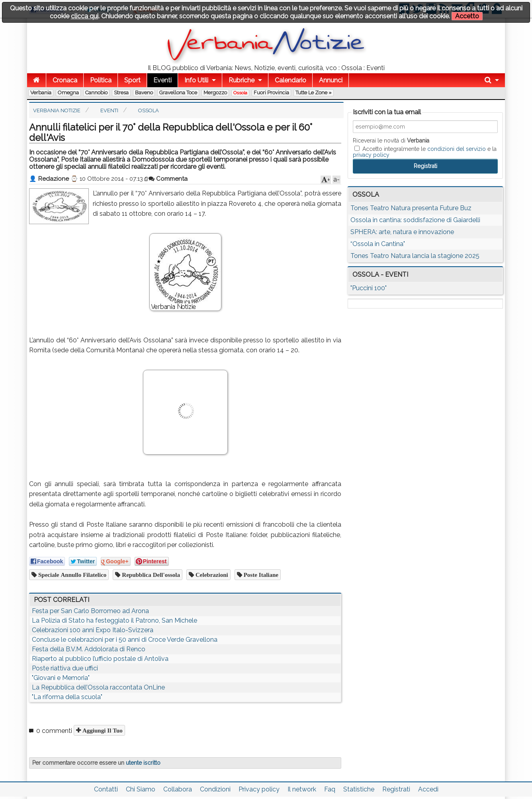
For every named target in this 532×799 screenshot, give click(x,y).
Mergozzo (215, 93)
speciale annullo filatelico (71, 575)
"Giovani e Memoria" (61, 678)
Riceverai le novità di (391, 141)
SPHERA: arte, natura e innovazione (402, 232)
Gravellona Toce (178, 93)
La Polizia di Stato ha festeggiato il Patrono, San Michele (114, 620)
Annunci (331, 80)
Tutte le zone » (314, 93)
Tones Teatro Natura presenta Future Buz (411, 208)
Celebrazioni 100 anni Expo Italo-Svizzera (93, 630)
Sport (132, 80)
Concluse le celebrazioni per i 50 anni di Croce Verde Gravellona (125, 640)
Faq (330, 789)
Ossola (240, 93)
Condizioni (215, 789)
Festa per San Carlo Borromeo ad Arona (90, 611)
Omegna (68, 93)
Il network (302, 789)
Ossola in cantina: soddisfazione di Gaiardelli (415, 220)
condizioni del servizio (457, 149)
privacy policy (371, 155)
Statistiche (359, 789)
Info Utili (196, 80)
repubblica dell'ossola (150, 575)
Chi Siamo (141, 789)
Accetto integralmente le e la (425, 152)
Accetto (467, 16)
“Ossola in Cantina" (378, 244)
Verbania (41, 93)
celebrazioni (211, 575)
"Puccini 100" (369, 288)
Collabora (178, 789)
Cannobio (96, 93)
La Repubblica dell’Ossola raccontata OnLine (98, 687)
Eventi (162, 80)
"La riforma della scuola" (67, 697)
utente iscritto (143, 763)
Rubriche (242, 80)
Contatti (106, 789)
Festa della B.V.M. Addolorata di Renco (89, 649)
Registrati (396, 789)
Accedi (428, 789)
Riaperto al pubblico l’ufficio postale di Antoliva (100, 659)
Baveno (144, 93)
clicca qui (85, 16)
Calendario (290, 80)
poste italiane (260, 575)
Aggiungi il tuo (102, 730)
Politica (101, 80)
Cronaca (65, 80)
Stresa (121, 93)
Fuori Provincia (271, 93)
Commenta (168, 179)
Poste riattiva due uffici (65, 668)
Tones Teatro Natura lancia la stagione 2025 (415, 256)
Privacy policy (259, 789)
